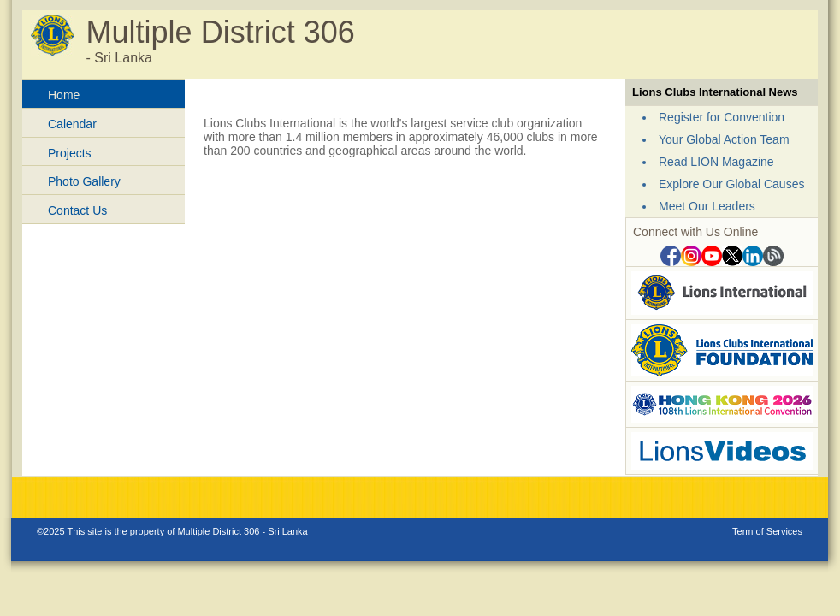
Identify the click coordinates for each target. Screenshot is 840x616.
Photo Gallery (84, 181)
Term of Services (767, 531)
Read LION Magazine (716, 162)
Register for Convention (722, 117)
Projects (70, 153)
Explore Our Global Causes (731, 184)
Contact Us (77, 210)
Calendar (72, 124)
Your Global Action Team (724, 139)
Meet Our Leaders (707, 206)
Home (64, 95)
